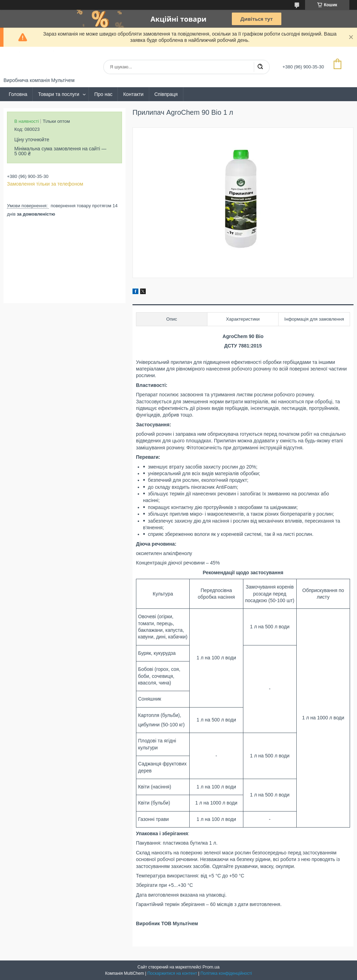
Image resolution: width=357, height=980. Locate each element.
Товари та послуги (59, 94)
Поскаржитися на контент (172, 973)
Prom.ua (211, 967)
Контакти (133, 94)
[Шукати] (260, 67)
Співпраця (166, 94)
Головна (18, 94)
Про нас (103, 94)
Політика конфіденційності (226, 973)
